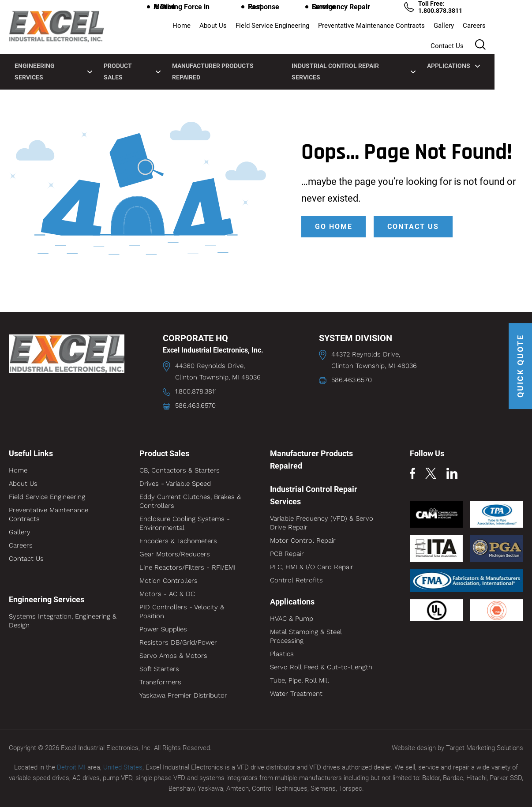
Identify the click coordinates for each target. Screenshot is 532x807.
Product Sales (149, 54)
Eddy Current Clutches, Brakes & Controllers (190, 501)
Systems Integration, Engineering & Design (63, 621)
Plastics (282, 654)
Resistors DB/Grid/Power (178, 642)
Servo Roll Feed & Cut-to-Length (321, 667)
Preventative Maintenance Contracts (345, 29)
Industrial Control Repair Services (376, 54)
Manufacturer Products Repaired (245, 54)
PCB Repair (287, 554)
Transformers (160, 682)
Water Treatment (296, 694)
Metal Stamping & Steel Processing (306, 636)
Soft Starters (159, 669)
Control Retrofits (296, 580)
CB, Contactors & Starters (180, 470)
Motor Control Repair (303, 541)
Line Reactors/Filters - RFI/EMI (187, 567)
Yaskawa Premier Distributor (183, 695)
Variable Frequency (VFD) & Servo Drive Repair (322, 523)
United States (123, 767)
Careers (448, 29)
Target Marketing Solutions (485, 748)
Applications (477, 54)
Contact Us (485, 29)
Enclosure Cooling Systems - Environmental (185, 523)
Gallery (417, 29)
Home (155, 29)
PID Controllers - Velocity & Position (182, 612)
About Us (187, 29)
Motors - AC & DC (167, 594)
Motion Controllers (169, 581)
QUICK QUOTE (520, 367)
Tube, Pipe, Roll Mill (300, 680)
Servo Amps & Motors (173, 656)
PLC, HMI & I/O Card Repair (312, 567)
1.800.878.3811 (196, 391)
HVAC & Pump (292, 619)
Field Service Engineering (246, 29)
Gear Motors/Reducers (175, 554)
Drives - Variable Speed (175, 484)
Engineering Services (69, 54)
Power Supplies (163, 629)
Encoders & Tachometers (178, 541)
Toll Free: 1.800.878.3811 (471, 11)
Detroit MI (71, 767)
